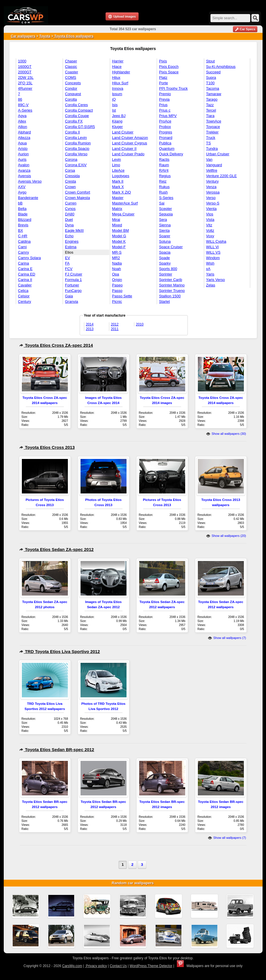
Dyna (69, 225)
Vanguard (214, 165)
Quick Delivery (171, 154)
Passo (117, 291)
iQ (114, 99)
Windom (213, 258)
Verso (211, 198)
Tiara (210, 116)
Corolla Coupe (77, 116)
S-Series (166, 198)
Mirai (116, 220)
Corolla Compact (79, 110)
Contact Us (118, 966)
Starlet (164, 302)
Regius (165, 176)
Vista (210, 220)
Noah (117, 269)
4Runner (25, 88)
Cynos (70, 209)
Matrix (117, 209)
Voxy (210, 236)
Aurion (24, 154)
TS (209, 143)
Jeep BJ (119, 116)
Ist (114, 110)
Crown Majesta (77, 198)
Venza (211, 187)
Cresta (70, 181)
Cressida (72, 176)
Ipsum (117, 94)
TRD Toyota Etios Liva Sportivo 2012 (60, 651)
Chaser (71, 61)
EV (67, 258)
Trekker (213, 132)
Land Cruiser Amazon (130, 138)
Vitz (209, 225)
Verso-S (213, 203)
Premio (165, 94)
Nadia (117, 263)
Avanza (24, 170)
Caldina (24, 241)
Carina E (25, 269)
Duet (69, 220)
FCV (69, 269)
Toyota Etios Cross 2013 (47, 447)
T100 (210, 83)
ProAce (165, 121)
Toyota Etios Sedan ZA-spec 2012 (57, 549)
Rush (163, 192)
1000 (22, 61)
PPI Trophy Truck (173, 88)
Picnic (117, 302)
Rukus (164, 187)
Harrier (118, 61)
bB (20, 203)
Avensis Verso (30, 181)
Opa (116, 274)
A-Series (25, 110)
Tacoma (213, 88)
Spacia (165, 252)
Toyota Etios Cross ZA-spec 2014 (56, 345)
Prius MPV (168, 116)
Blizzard (25, 220)
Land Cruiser (123, 132)
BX (21, 230)
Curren (71, 203)
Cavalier (25, 285)
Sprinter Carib (171, 280)
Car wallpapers (23, 36)
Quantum (167, 149)
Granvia (72, 302)
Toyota (45, 36)
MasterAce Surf (125, 203)
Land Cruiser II (124, 149)
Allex (22, 121)
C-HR (23, 236)
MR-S (117, 252)
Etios (69, 252)
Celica (23, 291)
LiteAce (118, 170)
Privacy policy (96, 966)
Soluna (165, 241)
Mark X (118, 187)
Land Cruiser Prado (128, 154)
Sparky (165, 263)
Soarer (165, 236)
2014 (90, 324)
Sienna (165, 225)
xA (208, 269)
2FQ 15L (25, 83)
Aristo (23, 149)
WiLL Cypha (216, 241)
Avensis (25, 176)
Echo (69, 236)
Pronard (166, 138)
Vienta (212, 209)
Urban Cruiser (218, 154)
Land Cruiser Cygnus (130, 143)
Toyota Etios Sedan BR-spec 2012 (57, 750)
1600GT (25, 67)
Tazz (210, 105)
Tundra (212, 149)
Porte (163, 83)
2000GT (25, 72)
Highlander (121, 72)
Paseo (117, 285)
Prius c (165, 110)
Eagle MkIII (74, 230)
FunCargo (73, 291)
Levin (117, 159)
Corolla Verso (76, 154)
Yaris (210, 274)
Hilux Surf (120, 83)
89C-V (23, 105)
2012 (115, 324)
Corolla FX (74, 121)
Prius (163, 105)
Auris (22, 159)
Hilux (116, 77)
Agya (22, 116)
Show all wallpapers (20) (226, 536)
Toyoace (213, 127)
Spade (164, 258)
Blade (23, 214)
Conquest (73, 94)
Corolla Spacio (77, 149)
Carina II (25, 280)
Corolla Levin (76, 138)
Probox (165, 127)
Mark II (118, 181)
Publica (165, 143)
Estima (71, 247)
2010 (140, 324)
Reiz (163, 181)
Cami (22, 247)
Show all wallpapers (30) (226, 434)
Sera (163, 220)
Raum (164, 165)
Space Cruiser (171, 247)
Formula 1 (73, 280)
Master (118, 198)
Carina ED (27, 274)
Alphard (25, 132)
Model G (119, 236)
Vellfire (212, 170)
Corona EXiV (76, 165)
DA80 (70, 214)
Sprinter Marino (172, 285)
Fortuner (72, 285)
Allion (23, 127)
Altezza (24, 138)
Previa (164, 99)
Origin (117, 280)
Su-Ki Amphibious (221, 67)
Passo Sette (122, 296)
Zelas (211, 285)
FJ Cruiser (74, 274)
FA (67, 263)
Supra (211, 77)
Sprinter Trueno (172, 291)
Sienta (164, 230)
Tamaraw (214, 94)
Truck (211, 138)
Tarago (212, 99)
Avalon (24, 165)
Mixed (117, 225)
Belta (22, 209)
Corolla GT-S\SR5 (80, 127)
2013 (90, 329)
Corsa (70, 170)
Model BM (121, 230)
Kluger (118, 127)
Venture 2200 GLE (222, 176)
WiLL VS (213, 252)
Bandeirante (28, 198)
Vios (210, 214)
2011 (115, 329)
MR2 (116, 258)
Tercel (211, 110)
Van (209, 159)
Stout (210, 61)
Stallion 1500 (170, 296)
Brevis (23, 225)
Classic (71, 67)
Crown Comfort (77, 192)
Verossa (213, 192)
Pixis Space (169, 72)
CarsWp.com (72, 966)
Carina (24, 263)
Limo (116, 165)
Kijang (117, 121)
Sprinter (166, 274)
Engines (72, 241)
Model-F (119, 247)
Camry (24, 252)
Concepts (73, 83)
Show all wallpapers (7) (227, 638)
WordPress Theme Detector (151, 966)
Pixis (163, 61)
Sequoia (166, 214)
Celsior (24, 296)
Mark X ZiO (122, 192)
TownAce (214, 121)
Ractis (164, 159)
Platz (163, 77)
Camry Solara (29, 258)
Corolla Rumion (78, 143)
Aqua (22, 143)
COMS (71, 77)
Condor (71, 88)
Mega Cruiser (123, 214)
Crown (70, 187)
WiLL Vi (213, 247)
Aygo (22, 192)
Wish (210, 263)
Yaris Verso (216, 280)
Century (25, 302)
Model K (119, 241)
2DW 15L (26, 77)
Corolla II (72, 132)
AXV (22, 187)
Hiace (117, 67)
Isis (115, 105)
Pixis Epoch (169, 67)
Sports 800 (168, 269)
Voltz (210, 230)
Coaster (72, 72)
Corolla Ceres (76, 105)
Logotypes (121, 176)
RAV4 (164, 170)
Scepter (165, 209)
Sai (162, 203)
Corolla (71, 99)
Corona (71, 159)
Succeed (214, 72)
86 (20, 99)
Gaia (69, 296)
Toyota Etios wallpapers (73, 36)
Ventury (213, 181)
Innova (118, 88)
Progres (166, 132)
